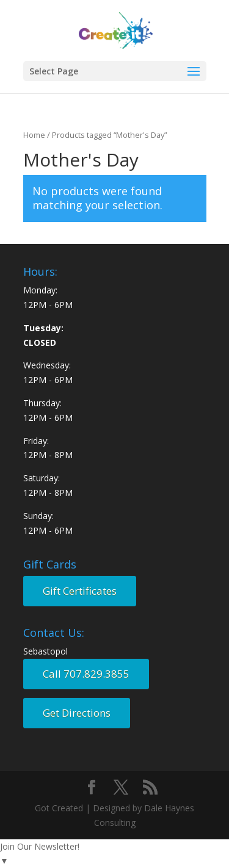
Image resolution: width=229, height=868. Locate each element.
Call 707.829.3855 (86, 674)
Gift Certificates (80, 591)
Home (34, 135)
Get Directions (77, 713)
